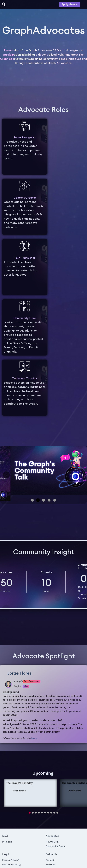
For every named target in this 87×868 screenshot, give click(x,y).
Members (7, 842)
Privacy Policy (11, 860)
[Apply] (70, 4)
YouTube (50, 865)
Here (34, 738)
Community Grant (55, 846)
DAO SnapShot (12, 865)
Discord (50, 860)
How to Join (52, 842)
